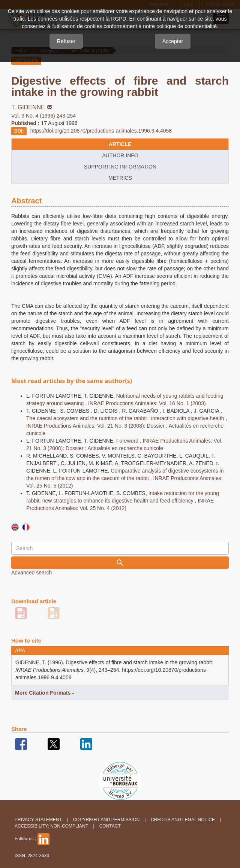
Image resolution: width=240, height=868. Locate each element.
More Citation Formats (45, 693)
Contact (110, 826)
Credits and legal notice (183, 820)
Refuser (66, 41)
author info (120, 155)
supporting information (120, 167)
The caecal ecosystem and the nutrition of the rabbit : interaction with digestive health (126, 418)
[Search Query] (120, 548)
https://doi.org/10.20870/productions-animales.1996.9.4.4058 (101, 131)
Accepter (173, 41)
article (120, 144)
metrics (120, 178)
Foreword (128, 441)
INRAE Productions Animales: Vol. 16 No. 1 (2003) (147, 403)
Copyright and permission (106, 820)
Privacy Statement (38, 820)
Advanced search (31, 573)
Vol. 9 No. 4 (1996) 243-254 (43, 116)
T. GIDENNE (32, 107)
